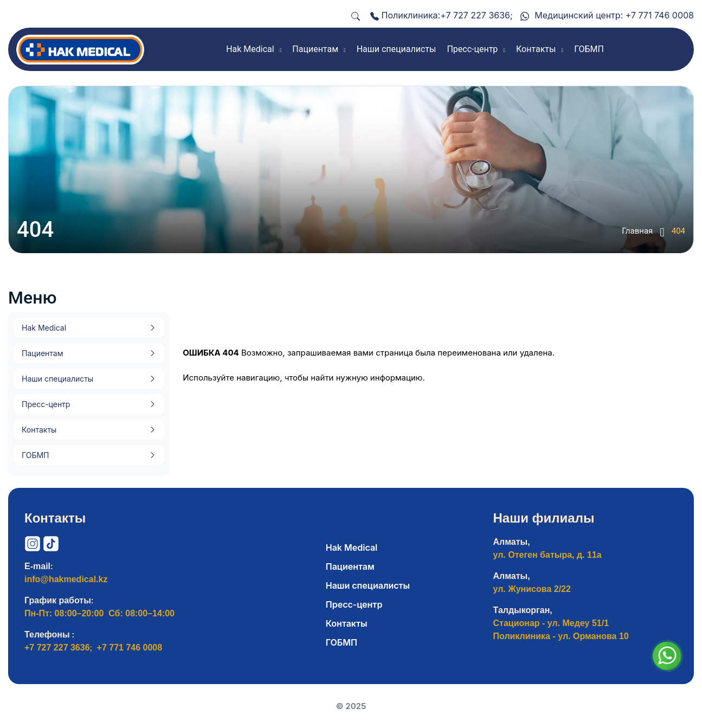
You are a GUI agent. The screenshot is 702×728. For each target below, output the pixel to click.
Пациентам (42, 353)
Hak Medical (44, 328)
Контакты (39, 430)
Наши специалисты (57, 379)
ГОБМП (35, 455)
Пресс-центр (46, 404)
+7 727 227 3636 (475, 15)
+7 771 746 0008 (660, 15)
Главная (643, 232)
